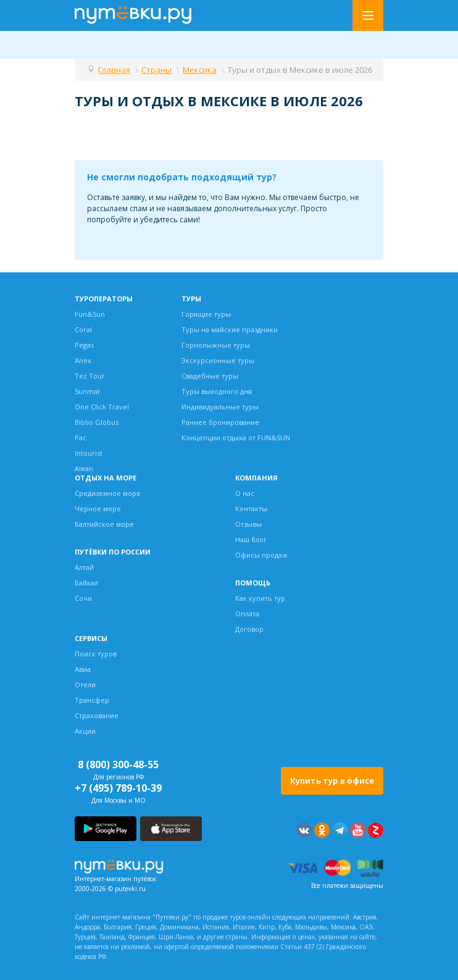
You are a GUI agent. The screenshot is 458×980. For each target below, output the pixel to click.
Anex (83, 360)
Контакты (251, 509)
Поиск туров (96, 654)
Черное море (98, 509)
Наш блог (251, 539)
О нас (245, 493)
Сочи (83, 598)
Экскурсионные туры (218, 360)
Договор (249, 629)
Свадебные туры (210, 376)
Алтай (84, 567)
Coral (83, 329)
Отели (85, 685)
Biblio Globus (97, 422)
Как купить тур (260, 598)
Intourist (89, 453)
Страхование (97, 715)
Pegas (84, 345)
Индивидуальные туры (220, 407)
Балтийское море (104, 524)
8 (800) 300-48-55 (118, 764)
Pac (81, 438)
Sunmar (88, 391)
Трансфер (92, 700)
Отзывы (248, 524)
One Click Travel (102, 407)
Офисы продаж (261, 555)
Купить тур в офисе (332, 781)
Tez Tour (90, 376)
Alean (84, 468)
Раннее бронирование (220, 422)
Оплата (247, 614)
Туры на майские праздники (230, 329)
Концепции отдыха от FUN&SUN (236, 438)
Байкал (86, 583)
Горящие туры (206, 314)
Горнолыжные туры (216, 345)
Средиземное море (108, 493)
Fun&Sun (90, 314)
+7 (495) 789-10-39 (118, 788)
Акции (85, 731)
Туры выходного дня (217, 391)
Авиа (83, 669)
